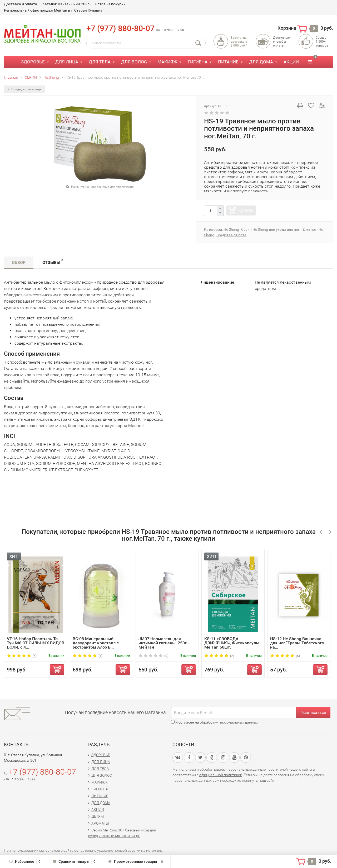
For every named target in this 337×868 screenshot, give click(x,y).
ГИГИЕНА (198, 62)
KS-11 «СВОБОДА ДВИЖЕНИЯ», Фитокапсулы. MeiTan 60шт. (232, 643)
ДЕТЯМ (98, 816)
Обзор (19, 262)
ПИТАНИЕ (228, 62)
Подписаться (313, 712)
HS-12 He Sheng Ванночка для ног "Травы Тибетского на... (297, 643)
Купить (246, 210)
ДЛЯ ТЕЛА (100, 62)
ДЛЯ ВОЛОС (134, 62)
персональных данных (238, 722)
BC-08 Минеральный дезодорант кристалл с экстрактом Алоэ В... (96, 643)
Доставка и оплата (21, 4)
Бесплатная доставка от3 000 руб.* (240, 42)
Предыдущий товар (24, 89)
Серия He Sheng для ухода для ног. (271, 229)
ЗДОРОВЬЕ (33, 62)
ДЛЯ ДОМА (261, 62)
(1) (88, 656)
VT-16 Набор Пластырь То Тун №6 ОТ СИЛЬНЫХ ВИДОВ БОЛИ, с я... (36, 643)
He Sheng (231, 229)
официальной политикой (221, 775)
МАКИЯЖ (167, 62)
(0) (153, 656)
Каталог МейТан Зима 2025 (66, 4)
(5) (22, 656)
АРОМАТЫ (100, 823)
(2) (219, 656)
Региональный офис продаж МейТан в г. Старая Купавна (53, 10)
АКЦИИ (291, 62)
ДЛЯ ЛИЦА (67, 62)
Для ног (310, 229)
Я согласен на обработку (215, 722)
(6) (285, 656)
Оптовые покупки (110, 4)
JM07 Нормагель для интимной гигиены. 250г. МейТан (163, 643)
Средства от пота (231, 235)
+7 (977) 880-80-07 (120, 28)
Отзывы (53, 262)
